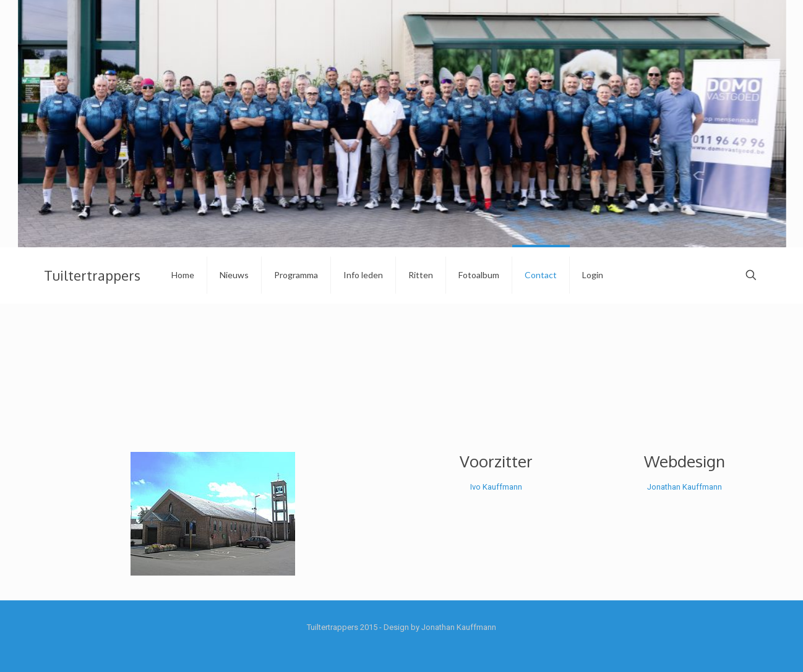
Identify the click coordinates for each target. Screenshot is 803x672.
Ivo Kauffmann (496, 487)
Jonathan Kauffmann (685, 487)
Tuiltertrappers (92, 275)
